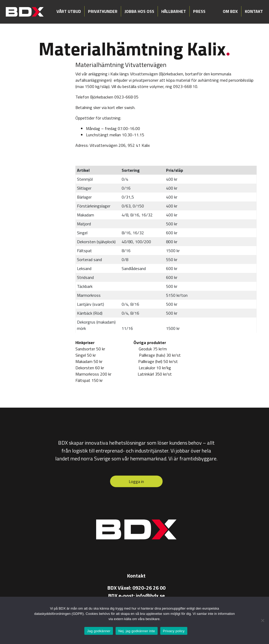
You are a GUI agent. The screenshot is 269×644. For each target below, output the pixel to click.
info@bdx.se (150, 596)
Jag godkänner (99, 631)
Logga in (136, 481)
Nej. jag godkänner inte (136, 631)
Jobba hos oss (139, 11)
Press (199, 11)
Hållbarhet (174, 11)
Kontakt (254, 11)
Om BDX (230, 11)
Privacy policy (174, 631)
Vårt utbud (69, 11)
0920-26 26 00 (149, 588)
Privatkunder (103, 11)
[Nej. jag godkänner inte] (262, 620)
